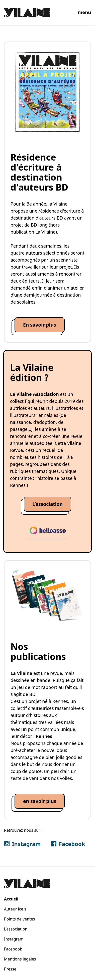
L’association (16, 929)
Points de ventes (20, 919)
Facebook (13, 949)
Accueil (11, 899)
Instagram (14, 939)
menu (84, 12)
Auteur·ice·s (15, 909)
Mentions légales (20, 959)
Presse (10, 969)
